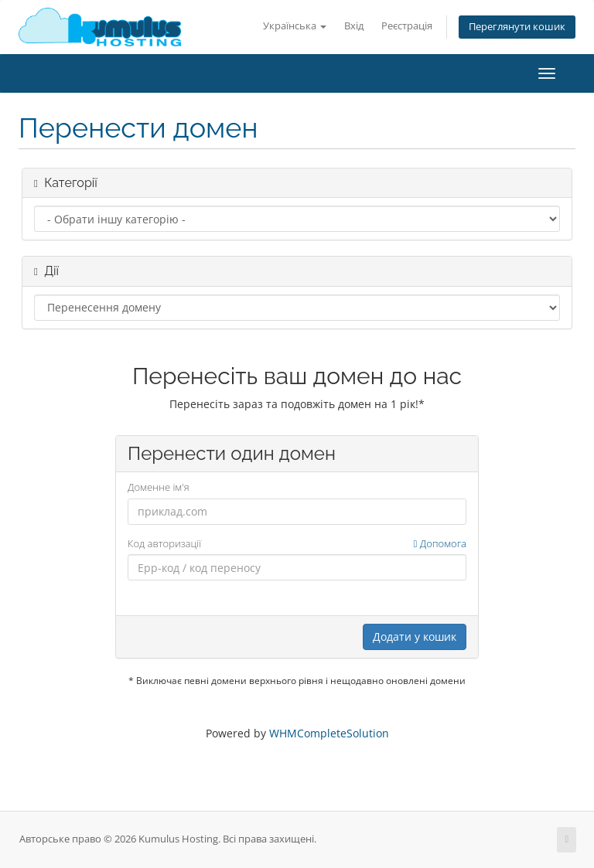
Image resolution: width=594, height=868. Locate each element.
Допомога (440, 543)
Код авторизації (297, 544)
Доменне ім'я (159, 487)
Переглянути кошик (517, 27)
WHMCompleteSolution (329, 733)
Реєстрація (407, 26)
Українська (295, 26)
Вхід (354, 26)
